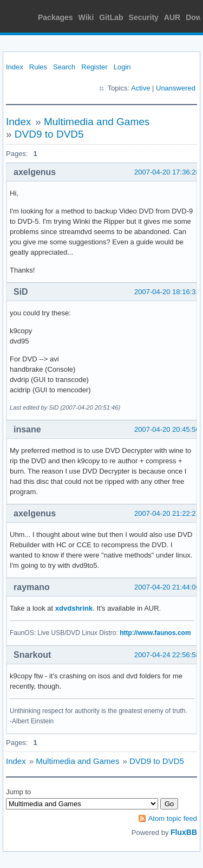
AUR (172, 17)
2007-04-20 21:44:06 (167, 587)
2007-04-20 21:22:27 (167, 513)
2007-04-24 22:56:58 (167, 655)
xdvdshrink (74, 608)
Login (122, 67)
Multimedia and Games (97, 122)
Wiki (86, 17)
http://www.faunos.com (155, 633)
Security (144, 17)
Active (140, 88)
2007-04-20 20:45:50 (167, 429)
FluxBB (184, 832)
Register (94, 67)
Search (64, 67)
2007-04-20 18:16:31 (167, 292)
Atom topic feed (173, 818)
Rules (38, 67)
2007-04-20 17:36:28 (167, 172)
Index (15, 67)
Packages (55, 17)
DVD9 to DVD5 (49, 134)
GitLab (111, 17)
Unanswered (176, 88)
